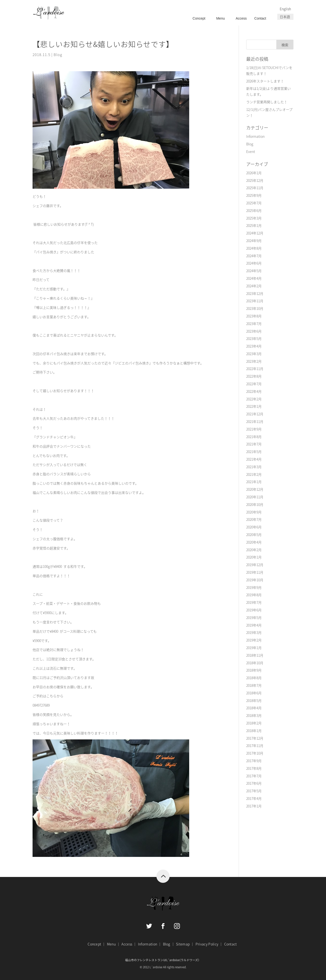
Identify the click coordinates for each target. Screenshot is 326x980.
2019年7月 (254, 602)
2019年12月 (255, 565)
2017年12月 (255, 738)
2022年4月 (254, 391)
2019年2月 (254, 640)
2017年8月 (254, 768)
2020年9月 (254, 512)
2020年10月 (255, 504)
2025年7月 (254, 203)
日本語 (285, 17)
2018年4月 (254, 708)
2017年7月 (254, 776)
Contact (260, 18)
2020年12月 (255, 489)
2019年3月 (254, 632)
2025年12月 (255, 180)
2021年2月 (254, 474)
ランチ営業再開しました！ (267, 102)
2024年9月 (254, 241)
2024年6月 (254, 263)
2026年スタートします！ (265, 81)
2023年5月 (254, 338)
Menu (220, 18)
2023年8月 (254, 316)
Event (251, 152)
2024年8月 (254, 248)
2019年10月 (255, 580)
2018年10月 (255, 663)
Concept (199, 18)
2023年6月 (254, 331)
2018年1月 (254, 731)
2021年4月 (254, 459)
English (285, 9)
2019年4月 (254, 625)
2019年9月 (254, 587)
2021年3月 (254, 467)
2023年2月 (254, 361)
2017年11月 (255, 746)
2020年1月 (254, 557)
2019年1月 (254, 648)
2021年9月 (254, 429)
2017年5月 (254, 791)
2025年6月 (254, 210)
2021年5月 (254, 452)
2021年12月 (255, 414)
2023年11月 (255, 301)
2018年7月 (254, 685)
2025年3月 (254, 218)
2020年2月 (254, 550)
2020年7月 (254, 519)
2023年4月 (254, 346)
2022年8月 (254, 376)
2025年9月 (254, 195)
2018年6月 (254, 693)
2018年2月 (254, 723)
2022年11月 (255, 369)
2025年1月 (254, 225)
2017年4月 (254, 798)
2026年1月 (254, 173)
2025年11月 (255, 188)
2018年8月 (254, 678)
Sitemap (183, 944)
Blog (58, 55)
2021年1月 (254, 482)
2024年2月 (254, 286)
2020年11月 (255, 497)
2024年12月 (255, 233)
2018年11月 (255, 655)
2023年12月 (255, 293)
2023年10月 (255, 308)
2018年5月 (254, 700)
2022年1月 (254, 406)
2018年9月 (254, 670)
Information (255, 136)
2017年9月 (254, 761)
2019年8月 (254, 595)
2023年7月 (254, 324)
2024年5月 (254, 271)
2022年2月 (254, 399)
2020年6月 (254, 527)
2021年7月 (254, 444)
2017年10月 (255, 753)
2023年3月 (254, 354)
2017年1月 (254, 806)
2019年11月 (255, 572)
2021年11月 (255, 421)
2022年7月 (254, 384)
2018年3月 (254, 715)
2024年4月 (254, 278)
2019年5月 (254, 618)
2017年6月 (254, 783)
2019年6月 (254, 610)
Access (241, 18)
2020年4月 (254, 542)
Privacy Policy (207, 944)
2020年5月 (254, 535)
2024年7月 (254, 256)
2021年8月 (254, 437)
